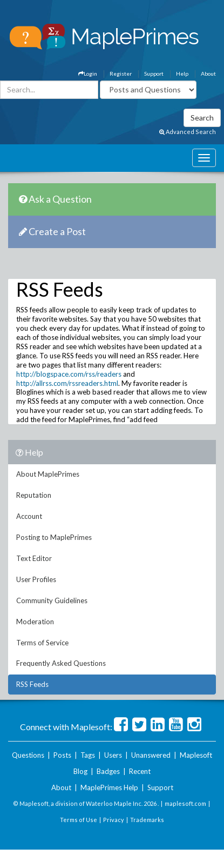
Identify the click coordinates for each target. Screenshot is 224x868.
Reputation (34, 495)
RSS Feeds (32, 684)
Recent (140, 771)
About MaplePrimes (48, 474)
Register (121, 74)
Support (154, 74)
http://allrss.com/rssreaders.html (67, 383)
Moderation (35, 622)
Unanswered (151, 755)
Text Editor (34, 558)
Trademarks (147, 820)
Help (182, 74)
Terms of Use (79, 820)
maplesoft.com (185, 803)
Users (113, 755)
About (208, 74)
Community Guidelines (52, 600)
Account (29, 516)
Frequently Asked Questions (61, 663)
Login (88, 74)
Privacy (114, 820)
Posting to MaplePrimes (54, 537)
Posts (62, 755)
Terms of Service (42, 643)
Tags (88, 755)
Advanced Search (188, 132)
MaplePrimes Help (109, 787)
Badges (108, 771)
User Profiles (36, 579)
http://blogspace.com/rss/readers (69, 374)
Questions (28, 755)
